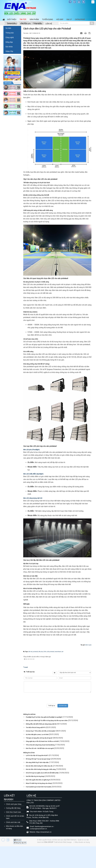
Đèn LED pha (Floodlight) (31, 450)
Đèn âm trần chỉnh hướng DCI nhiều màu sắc (39, 766)
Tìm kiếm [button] (38, 24)
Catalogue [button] (80, 19)
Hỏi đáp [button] (60, 19)
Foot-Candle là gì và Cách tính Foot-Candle (38, 787)
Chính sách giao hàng (14, 804)
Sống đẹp (9, 42)
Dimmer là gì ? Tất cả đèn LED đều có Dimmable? (41, 731)
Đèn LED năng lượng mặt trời (33, 498)
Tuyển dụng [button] (48, 19)
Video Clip (9, 51)
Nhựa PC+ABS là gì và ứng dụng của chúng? (39, 783)
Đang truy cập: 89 (20, 843)
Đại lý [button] (69, 19)
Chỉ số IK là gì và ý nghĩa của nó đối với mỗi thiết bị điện (42, 773)
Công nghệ (10, 37)
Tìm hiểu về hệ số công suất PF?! (36, 727)
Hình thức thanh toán (13, 812)
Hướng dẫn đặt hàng (13, 808)
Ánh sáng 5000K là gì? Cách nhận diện (37, 762)
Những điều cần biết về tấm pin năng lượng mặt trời (41, 724)
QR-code (17, 840)
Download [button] (12, 24)
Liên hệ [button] (49, 24)
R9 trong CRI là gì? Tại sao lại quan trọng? (38, 759)
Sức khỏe (9, 47)
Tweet (26, 667)
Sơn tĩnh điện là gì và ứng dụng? (35, 776)
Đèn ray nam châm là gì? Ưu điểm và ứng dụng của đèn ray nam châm (47, 721)
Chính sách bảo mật (13, 822)
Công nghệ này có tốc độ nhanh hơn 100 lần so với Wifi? (42, 741)
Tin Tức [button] (23, 19)
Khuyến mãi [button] (26, 24)
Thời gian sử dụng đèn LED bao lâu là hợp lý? (39, 738)
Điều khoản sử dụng (82, 842)
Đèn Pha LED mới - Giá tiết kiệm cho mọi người (40, 748)
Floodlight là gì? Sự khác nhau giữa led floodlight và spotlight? (44, 717)
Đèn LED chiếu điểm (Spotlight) (33, 474)
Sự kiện (8, 28)
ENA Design (67, 842)
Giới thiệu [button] (12, 19)
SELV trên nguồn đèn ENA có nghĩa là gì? (38, 780)
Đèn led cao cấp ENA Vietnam (65, 840)
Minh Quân (88, 645)
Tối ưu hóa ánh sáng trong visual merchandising (40, 745)
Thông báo (10, 33)
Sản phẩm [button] (34, 19)
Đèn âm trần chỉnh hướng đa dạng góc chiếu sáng (41, 769)
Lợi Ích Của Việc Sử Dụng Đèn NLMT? (37, 755)
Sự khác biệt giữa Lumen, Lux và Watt (37, 734)
